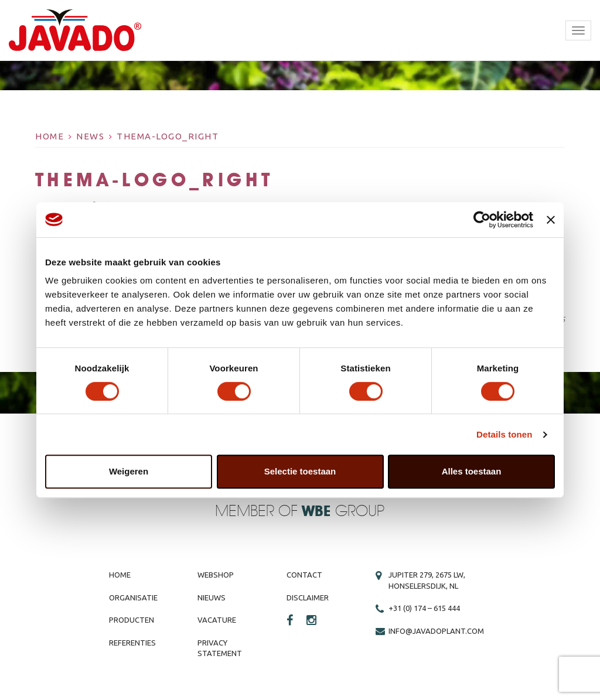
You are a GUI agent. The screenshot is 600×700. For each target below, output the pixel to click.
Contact (304, 575)
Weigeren (129, 471)
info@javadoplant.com (436, 631)
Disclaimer (308, 597)
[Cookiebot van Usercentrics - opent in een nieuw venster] (482, 220)
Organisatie (133, 597)
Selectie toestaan (300, 471)
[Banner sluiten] (551, 220)
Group (343, 512)
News (90, 136)
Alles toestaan (472, 471)
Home (50, 136)
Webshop (216, 575)
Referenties (132, 643)
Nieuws (212, 597)
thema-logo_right (168, 136)
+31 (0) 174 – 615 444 (424, 608)
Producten (132, 620)
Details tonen (504, 434)
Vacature (217, 620)
